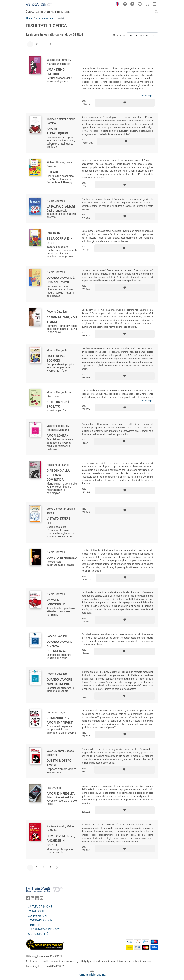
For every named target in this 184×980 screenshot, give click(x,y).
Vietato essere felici (59, 521)
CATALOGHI (36, 911)
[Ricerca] (156, 12)
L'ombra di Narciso (62, 558)
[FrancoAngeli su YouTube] (42, 899)
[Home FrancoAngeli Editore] (39, 5)
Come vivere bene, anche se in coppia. (61, 841)
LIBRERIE (34, 925)
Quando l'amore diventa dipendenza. (59, 646)
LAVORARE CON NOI (42, 920)
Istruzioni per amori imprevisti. (61, 720)
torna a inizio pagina (92, 975)
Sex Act (53, 172)
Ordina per (119, 35)
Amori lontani (58, 436)
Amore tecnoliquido (57, 131)
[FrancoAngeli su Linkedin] (33, 899)
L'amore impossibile (56, 602)
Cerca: (30, 12)
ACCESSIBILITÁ (38, 934)
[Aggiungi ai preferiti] (125, 103)
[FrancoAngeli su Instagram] (37, 899)
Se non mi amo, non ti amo (62, 320)
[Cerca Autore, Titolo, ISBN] (94, 12)
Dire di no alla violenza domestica (58, 475)
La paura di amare (61, 207)
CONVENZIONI (38, 916)
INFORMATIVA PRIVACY (44, 929)
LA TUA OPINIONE (40, 907)
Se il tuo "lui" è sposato (58, 404)
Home (29, 18)
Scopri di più (147, 96)
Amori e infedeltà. (61, 794)
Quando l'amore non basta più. (59, 682)
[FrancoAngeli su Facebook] (28, 899)
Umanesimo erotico (56, 72)
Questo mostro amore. (59, 763)
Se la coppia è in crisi (60, 241)
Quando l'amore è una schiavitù (61, 280)
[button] (117, 5)
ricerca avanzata (45, 18)
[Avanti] (57, 44)
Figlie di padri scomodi (58, 358)
